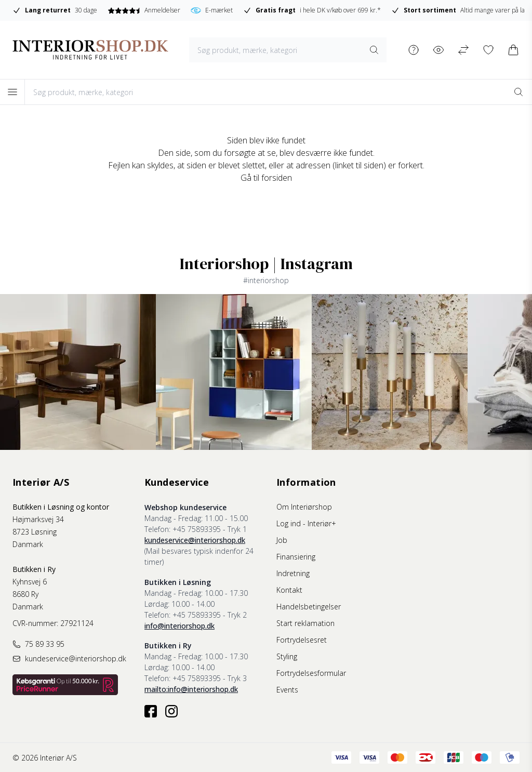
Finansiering (296, 557)
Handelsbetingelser (309, 607)
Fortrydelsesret (302, 640)
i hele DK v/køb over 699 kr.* (312, 10)
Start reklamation (305, 623)
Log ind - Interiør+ (306, 523)
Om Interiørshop (304, 507)
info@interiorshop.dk (179, 626)
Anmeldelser (144, 10)
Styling (287, 656)
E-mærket (212, 10)
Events (287, 690)
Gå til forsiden (266, 178)
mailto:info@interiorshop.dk (191, 689)
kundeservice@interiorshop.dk (195, 540)
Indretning (293, 573)
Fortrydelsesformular (311, 673)
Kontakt (289, 590)
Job (282, 540)
